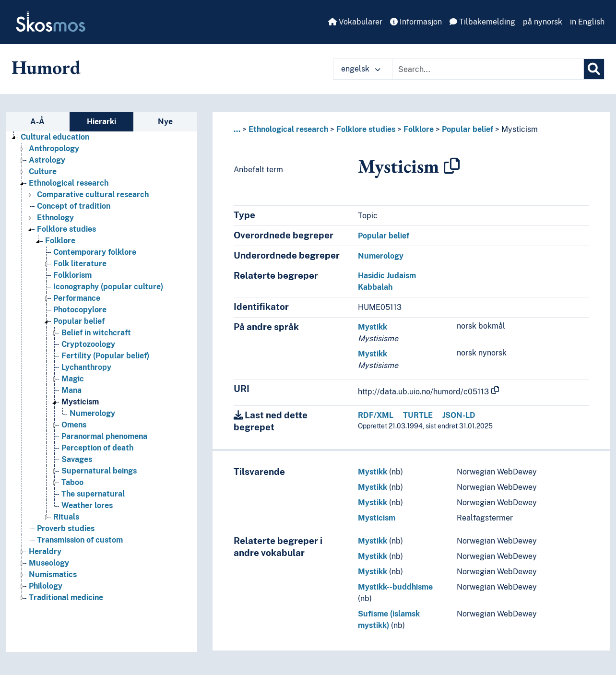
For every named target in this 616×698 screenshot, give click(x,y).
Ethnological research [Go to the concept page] (69, 183)
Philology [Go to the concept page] (46, 586)
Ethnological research (288, 129)
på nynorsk (543, 22)
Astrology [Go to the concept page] (47, 160)
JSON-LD (459, 415)
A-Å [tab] (37, 122)
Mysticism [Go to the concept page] (80, 402)
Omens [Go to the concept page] (74, 425)
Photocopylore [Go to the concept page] (80, 310)
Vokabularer (355, 22)
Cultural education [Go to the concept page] (55, 137)
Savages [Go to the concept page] (77, 459)
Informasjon (416, 22)
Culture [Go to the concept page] (43, 172)
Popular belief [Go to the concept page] (79, 321)
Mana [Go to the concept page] (71, 390)
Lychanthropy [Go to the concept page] (86, 367)
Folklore (419, 129)
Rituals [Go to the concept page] (66, 517)
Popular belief (468, 129)
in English (587, 22)
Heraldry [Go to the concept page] (45, 551)
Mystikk (373, 327)
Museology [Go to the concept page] (49, 563)
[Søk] (594, 69)
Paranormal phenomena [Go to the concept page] (104, 436)
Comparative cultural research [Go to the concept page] (93, 195)
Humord (46, 67)
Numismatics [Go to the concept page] (53, 574)
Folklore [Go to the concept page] (60, 241)
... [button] (237, 129)
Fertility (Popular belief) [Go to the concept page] (105, 356)
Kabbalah (375, 287)
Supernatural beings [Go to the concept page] (99, 471)
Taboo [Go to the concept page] (72, 482)
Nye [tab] (165, 122)
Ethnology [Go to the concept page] (55, 218)
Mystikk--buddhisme (395, 587)
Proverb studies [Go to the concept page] (66, 528)
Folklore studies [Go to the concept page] (66, 229)
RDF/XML (376, 415)
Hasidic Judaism (387, 276)
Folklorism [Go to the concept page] (72, 275)
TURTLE (418, 415)
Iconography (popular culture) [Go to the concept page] (108, 287)
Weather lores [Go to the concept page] (87, 505)
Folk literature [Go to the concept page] (80, 264)
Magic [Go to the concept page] (73, 379)
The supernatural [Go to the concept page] (93, 494)
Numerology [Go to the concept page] (92, 413)
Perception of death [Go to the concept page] (97, 448)
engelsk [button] (361, 69)
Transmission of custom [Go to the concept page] (80, 540)
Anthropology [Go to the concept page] (54, 148)
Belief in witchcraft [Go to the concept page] (96, 333)
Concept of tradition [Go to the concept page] (74, 206)
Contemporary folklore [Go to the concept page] (95, 252)
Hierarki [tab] (101, 122)
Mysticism (520, 129)
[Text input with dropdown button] (488, 69)
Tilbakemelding (482, 22)
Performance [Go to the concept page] (77, 298)
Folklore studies (366, 129)
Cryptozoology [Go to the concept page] (88, 344)
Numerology (381, 256)
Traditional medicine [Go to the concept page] (66, 597)
